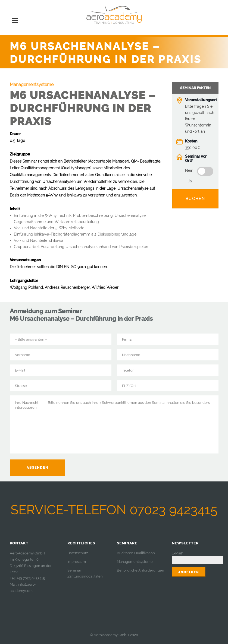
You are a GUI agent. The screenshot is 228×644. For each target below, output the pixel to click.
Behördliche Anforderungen (140, 570)
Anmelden (189, 572)
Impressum (77, 562)
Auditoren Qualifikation (136, 553)
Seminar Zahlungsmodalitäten (85, 573)
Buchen (195, 199)
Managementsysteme (135, 562)
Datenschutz (78, 553)
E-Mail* (177, 553)
